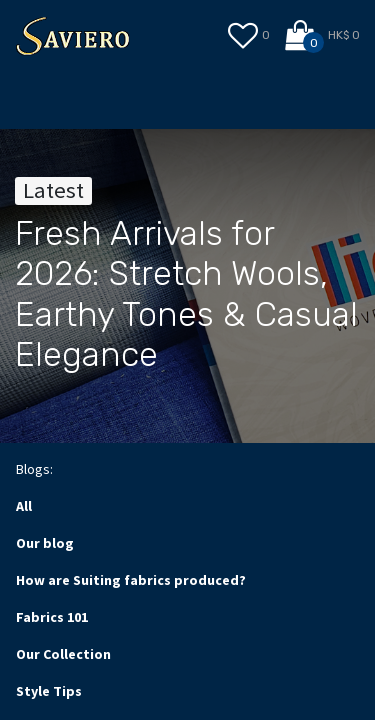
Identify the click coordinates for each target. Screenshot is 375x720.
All (24, 506)
